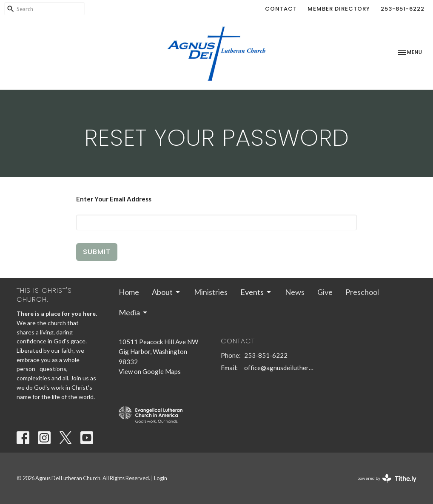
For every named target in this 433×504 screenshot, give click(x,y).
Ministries (211, 292)
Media (134, 312)
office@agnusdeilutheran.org (279, 368)
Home (129, 292)
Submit (97, 252)
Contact (281, 9)
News (295, 292)
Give (325, 292)
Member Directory (339, 9)
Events (256, 292)
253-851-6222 (403, 9)
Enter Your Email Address (114, 199)
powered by (387, 478)
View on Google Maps (150, 371)
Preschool (362, 292)
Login (161, 478)
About (167, 292)
